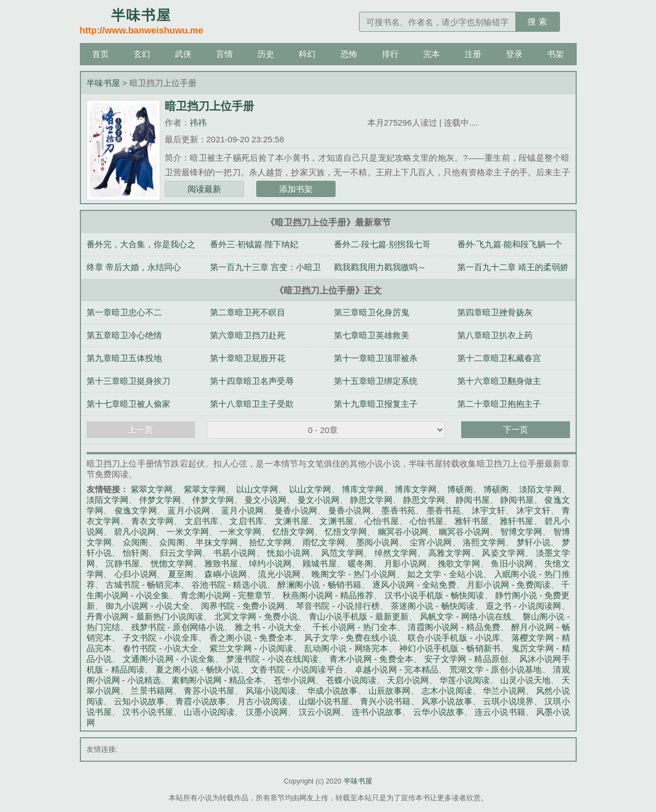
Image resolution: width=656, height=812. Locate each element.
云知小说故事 (139, 701)
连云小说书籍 (500, 712)
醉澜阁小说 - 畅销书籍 (319, 585)
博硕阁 (460, 489)
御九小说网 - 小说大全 (148, 606)
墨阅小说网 (377, 542)
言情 (224, 54)
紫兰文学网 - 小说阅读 (252, 648)
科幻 (307, 54)
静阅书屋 (472, 500)
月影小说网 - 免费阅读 (509, 585)
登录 (514, 54)
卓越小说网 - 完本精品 (397, 669)
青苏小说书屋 (209, 691)
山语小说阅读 (209, 712)
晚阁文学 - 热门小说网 (354, 574)
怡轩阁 (136, 553)
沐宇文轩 (489, 510)
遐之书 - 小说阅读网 (523, 606)
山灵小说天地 (525, 680)
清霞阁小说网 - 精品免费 (454, 627)
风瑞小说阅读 (271, 691)
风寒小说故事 (447, 701)
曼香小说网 (296, 510)
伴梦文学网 (160, 500)
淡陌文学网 (540, 489)
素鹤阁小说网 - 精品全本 (217, 680)
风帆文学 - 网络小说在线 (466, 616)
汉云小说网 (320, 712)
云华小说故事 (439, 712)
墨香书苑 (398, 510)
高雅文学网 (450, 553)
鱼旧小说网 (512, 563)
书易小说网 (235, 553)
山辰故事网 (390, 691)
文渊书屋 (292, 521)
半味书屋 (103, 83)
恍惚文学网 (172, 563)
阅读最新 (204, 189)
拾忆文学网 (270, 542)
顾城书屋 (320, 563)
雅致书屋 (221, 563)
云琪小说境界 (508, 701)
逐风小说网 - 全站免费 (414, 585)
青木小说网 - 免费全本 (371, 659)
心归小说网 (136, 574)
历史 (266, 54)
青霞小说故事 (201, 701)
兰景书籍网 (152, 691)
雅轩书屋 (471, 521)
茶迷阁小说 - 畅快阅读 (433, 606)
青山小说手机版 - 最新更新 (359, 616)
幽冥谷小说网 (403, 532)
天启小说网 (408, 680)
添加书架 (296, 189)
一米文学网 (187, 532)
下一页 (516, 429)
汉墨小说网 (267, 712)
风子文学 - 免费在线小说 (351, 638)
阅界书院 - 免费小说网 (243, 606)
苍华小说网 (295, 680)
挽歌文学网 (459, 563)
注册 (473, 54)
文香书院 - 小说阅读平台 (297, 669)
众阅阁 (136, 542)
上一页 (140, 429)
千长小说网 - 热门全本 (355, 627)
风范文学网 (343, 553)
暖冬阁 (361, 563)
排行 (390, 54)
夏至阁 (181, 574)
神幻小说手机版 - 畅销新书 (450, 648)
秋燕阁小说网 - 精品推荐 (328, 595)
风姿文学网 (503, 553)
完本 (432, 54)
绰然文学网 (396, 553)
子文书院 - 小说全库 (161, 638)
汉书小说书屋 (148, 712)
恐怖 (349, 54)
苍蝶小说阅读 (351, 680)
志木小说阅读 (447, 691)
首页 (100, 54)
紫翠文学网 (152, 489)
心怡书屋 (382, 521)
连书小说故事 (377, 712)
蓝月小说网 (189, 510)
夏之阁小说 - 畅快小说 (198, 669)
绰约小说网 (270, 563)
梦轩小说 (533, 542)
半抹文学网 (217, 542)
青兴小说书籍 (386, 701)
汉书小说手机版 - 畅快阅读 (435, 595)
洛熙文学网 (484, 542)
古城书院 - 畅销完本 (143, 585)
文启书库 (202, 521)
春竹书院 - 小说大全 (161, 648)
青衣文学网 (152, 521)
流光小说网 (279, 574)
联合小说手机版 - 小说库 (454, 638)
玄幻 (142, 54)
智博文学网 (521, 532)
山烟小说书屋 (324, 701)
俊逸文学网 (136, 510)
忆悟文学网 (293, 532)
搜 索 (537, 21)
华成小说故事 (332, 691)
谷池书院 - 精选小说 (229, 585)
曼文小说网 (265, 500)
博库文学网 (363, 489)
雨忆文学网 (324, 542)
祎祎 (198, 122)
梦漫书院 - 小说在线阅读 (272, 659)
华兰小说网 (504, 691)
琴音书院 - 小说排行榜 (338, 606)
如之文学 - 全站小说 (445, 574)
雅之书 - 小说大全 (268, 627)
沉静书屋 (123, 563)
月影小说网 (405, 563)
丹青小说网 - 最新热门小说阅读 (145, 616)
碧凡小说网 (135, 532)
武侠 (183, 54)
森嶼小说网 (226, 574)
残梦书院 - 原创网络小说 (178, 627)
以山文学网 (257, 489)
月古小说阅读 (263, 701)
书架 (556, 54)
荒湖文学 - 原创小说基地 (496, 669)
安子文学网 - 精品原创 (466, 659)
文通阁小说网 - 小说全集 (169, 659)
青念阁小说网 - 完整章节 (226, 595)
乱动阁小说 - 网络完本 (346, 648)
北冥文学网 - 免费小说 (256, 616)
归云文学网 (181, 553)
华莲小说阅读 (465, 680)
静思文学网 (371, 500)
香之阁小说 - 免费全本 (252, 638)
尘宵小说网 (431, 542)
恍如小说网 (288, 553)
